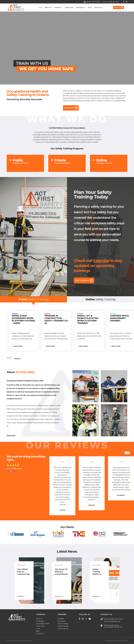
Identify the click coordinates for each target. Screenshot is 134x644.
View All (17, 359)
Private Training (63, 626)
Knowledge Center (43, 624)
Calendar (61, 619)
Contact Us (98, 8)
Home (40, 8)
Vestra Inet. (124, 641)
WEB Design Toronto (112, 641)
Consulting (69, 8)
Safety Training (34, 300)
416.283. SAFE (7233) (116, 619)
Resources (81, 8)
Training (58, 8)
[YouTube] (90, 619)
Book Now (118, 8)
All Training (61, 621)
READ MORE (11, 436)
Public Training (63, 624)
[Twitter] (86, 619)
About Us (48, 8)
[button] (8, 358)
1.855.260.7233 (115, 621)
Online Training (63, 629)
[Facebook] (79, 619)
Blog (90, 8)
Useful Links (40, 626)
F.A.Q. (38, 629)
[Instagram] (83, 619)
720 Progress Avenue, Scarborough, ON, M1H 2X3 (113, 626)
